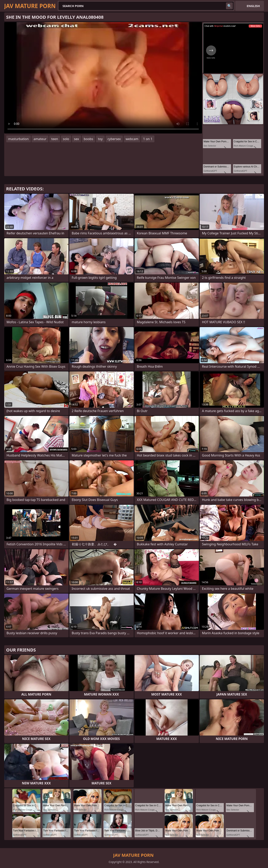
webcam (132, 139)
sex (76, 139)
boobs (89, 139)
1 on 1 (148, 139)
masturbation (18, 139)
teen (55, 139)
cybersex (114, 139)
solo (66, 139)
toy (100, 139)
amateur (40, 139)
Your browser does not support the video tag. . (103, 78)
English (253, 6)
